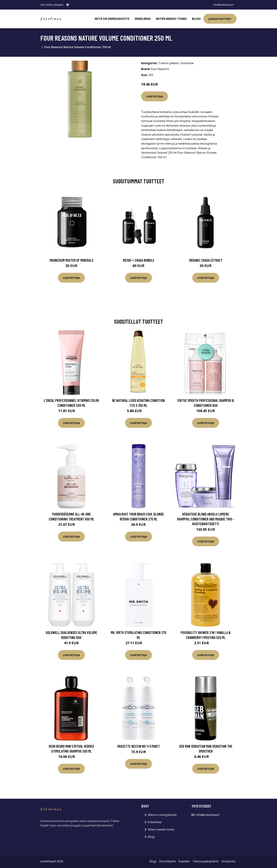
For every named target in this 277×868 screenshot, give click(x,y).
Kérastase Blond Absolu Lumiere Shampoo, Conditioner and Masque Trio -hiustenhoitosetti (206, 519)
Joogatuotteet (220, 19)
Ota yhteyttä (167, 861)
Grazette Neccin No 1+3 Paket (139, 746)
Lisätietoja (155, 96)
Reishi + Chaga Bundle (139, 260)
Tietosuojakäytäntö (206, 861)
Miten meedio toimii (171, 19)
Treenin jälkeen (169, 63)
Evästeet (184, 861)
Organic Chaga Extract (206, 260)
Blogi (196, 19)
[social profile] (68, 5)
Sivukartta (228, 861)
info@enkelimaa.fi (224, 5)
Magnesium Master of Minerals (71, 260)
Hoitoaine (187, 63)
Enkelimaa (143, 19)
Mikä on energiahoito (162, 815)
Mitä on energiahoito (112, 19)
